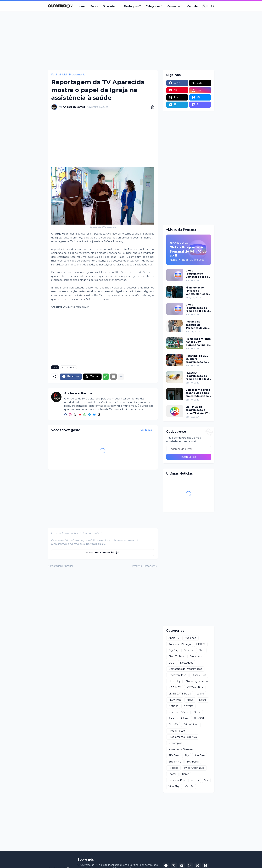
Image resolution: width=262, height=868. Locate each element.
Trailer (185, 774)
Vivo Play (174, 786)
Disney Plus (199, 675)
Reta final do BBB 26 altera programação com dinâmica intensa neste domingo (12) (198, 359)
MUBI (190, 700)
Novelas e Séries (178, 712)
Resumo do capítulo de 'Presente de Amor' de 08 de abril (198, 325)
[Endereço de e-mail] (189, 449)
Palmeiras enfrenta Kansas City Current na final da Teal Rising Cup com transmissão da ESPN (198, 342)
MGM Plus (175, 700)
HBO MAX (175, 687)
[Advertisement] (131, 41)
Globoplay (174, 681)
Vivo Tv (189, 786)
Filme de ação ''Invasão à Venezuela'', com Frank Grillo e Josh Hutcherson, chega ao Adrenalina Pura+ (198, 291)
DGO (172, 663)
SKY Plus (174, 755)
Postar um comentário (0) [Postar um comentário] (103, 553)
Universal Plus (177, 780)
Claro (201, 650)
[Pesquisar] (211, 6)
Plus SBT (199, 718)
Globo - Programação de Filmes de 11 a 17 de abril (198, 308)
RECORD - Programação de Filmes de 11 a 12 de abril (198, 376)
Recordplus (175, 743)
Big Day (173, 650)
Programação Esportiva (183, 737)
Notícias (173, 706)
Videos (195, 780)
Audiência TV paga (180, 644)
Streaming (175, 762)
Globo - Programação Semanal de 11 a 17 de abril (197, 274)
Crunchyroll (196, 656)
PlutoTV (173, 725)
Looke (200, 694)
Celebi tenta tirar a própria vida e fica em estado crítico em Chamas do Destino (198, 393)
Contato (193, 6)
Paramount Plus (178, 718)
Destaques (131, 6)
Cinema (188, 650)
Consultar (174, 6)
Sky (187, 755)
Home (82, 6)
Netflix (203, 700)
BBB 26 (201, 644)
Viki (206, 780)
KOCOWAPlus (195, 687)
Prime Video (191, 725)
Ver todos (146, 430)
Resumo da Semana (181, 749)
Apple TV (174, 638)
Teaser (172, 774)
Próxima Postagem (144, 566)
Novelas (188, 706)
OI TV (197, 712)
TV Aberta (193, 762)
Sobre (94, 6)
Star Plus (200, 755)
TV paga (173, 768)
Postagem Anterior (62, 566)
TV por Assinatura (194, 768)
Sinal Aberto (111, 6)
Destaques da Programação (185, 669)
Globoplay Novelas (197, 681)
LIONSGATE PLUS (180, 694)
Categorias (153, 6)
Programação (77, 75)
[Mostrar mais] (121, 377)
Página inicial (59, 75)
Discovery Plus (177, 675)
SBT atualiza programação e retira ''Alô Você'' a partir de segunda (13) (198, 410)
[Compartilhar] (151, 107)
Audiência (191, 638)
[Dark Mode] (205, 6)
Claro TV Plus (176, 656)
